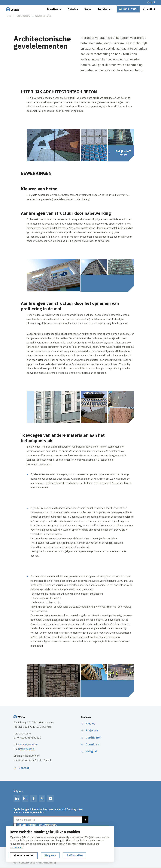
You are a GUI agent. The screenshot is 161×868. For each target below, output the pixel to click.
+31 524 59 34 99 (28, 745)
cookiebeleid (16, 847)
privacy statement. (48, 825)
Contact (151, 2)
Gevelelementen (43, 16)
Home (9, 16)
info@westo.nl (27, 749)
